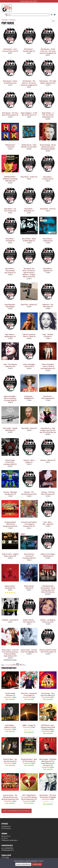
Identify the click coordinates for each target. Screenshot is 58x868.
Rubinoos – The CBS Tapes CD (48, 306)
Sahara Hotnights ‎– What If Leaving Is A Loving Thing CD (10, 398)
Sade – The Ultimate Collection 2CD (10, 365)
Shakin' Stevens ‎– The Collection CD (29, 621)
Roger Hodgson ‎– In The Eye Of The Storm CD (29, 114)
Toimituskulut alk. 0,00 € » (29, 1)
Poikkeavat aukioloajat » (10, 840)
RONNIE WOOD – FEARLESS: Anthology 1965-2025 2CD (10, 179)
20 (8, 665)
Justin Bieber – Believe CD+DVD (10, 726)
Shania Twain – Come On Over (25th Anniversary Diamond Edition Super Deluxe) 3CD (10, 653)
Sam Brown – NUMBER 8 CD (29, 397)
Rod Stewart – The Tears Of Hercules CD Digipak (48, 796)
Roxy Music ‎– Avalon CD (29, 177)
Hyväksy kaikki (37, 864)
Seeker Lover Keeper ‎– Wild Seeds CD (48, 555)
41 (25, 665)
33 (12, 665)
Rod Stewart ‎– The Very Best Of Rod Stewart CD (10, 114)
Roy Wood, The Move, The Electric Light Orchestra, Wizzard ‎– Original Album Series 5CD (29, 273)
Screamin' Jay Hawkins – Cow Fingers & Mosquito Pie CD (29, 524)
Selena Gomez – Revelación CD (10, 587)
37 (23, 665)
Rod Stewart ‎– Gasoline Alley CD (29, 50)
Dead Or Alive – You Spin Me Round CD (10, 760)
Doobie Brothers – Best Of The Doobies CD (29, 760)
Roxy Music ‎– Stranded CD (10, 240)
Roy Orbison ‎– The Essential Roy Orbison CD (10, 271)
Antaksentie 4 (6, 826)
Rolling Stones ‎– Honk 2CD (10, 146)
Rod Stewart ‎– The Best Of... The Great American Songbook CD (29, 83)
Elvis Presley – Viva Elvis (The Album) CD (48, 694)
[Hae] (27, 15)
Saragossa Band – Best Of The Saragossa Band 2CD (10, 524)
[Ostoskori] (52, 15)
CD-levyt (12, 20)
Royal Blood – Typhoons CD (48, 270)
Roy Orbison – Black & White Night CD (29, 240)
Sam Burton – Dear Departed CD (48, 397)
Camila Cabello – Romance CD (10, 694)
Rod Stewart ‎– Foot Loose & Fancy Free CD (10, 50)
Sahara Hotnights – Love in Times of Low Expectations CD (48, 366)
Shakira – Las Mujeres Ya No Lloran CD (48, 621)
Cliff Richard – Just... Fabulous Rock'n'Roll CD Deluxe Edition (48, 727)
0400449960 (9, 848)
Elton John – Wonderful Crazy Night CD (29, 694)
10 (6, 665)
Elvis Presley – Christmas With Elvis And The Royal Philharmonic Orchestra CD (48, 762)
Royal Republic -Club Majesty (10, 306)
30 (10, 665)
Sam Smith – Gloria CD (29, 428)
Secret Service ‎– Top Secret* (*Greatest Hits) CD (29, 556)
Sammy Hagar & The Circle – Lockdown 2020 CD (10, 462)
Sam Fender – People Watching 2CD (10, 429)
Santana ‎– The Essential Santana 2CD (29, 493)
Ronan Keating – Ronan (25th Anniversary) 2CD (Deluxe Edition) (48, 147)
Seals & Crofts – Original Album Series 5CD (10, 555)
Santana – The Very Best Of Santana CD (48, 493)
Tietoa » (41, 861)
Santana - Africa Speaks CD (29, 461)
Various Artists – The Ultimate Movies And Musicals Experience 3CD (10, 797)
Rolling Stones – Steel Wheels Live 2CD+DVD (29, 146)
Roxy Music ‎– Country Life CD (48, 178)
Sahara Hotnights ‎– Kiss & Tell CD (29, 365)
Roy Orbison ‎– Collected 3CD (48, 240)
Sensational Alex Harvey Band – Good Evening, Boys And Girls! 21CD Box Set (48, 589)
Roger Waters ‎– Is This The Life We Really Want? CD (48, 115)
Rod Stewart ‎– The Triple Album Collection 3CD (48, 82)
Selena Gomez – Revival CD (29, 587)
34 (14, 665)
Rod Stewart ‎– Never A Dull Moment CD (10, 82)
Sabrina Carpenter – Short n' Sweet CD (29, 335)
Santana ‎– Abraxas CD (48, 460)
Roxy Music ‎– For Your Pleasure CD (10, 210)
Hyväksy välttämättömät (23, 864)
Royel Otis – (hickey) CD (29, 305)
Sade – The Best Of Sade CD (48, 335)
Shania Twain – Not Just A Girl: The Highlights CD (29, 651)
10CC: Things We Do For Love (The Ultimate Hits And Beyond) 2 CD (29, 797)
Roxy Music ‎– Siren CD (48, 209)
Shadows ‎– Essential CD (10, 620)
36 (21, 665)
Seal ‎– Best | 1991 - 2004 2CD (48, 523)
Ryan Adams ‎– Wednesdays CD (10, 335)
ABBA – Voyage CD (29, 725)
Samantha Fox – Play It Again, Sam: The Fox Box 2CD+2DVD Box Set (48, 430)
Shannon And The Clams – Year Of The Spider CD (48, 651)
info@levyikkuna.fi (8, 850)
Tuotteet (5, 20)
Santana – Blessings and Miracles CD (10, 493)
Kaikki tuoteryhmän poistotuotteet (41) (17, 811)
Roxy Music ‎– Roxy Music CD (29, 210)
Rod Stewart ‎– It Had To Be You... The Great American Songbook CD (48, 51)
